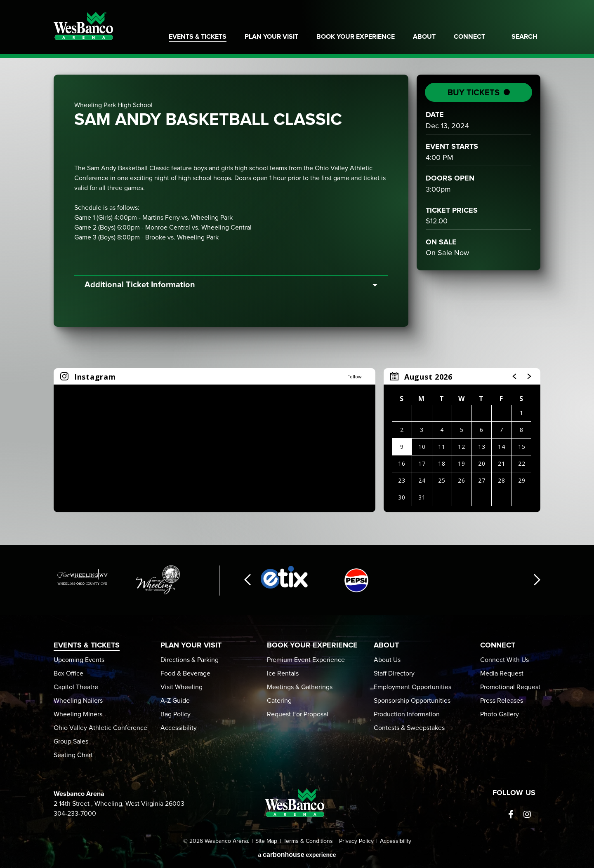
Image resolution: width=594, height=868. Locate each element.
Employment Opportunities (412, 687)
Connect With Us (504, 660)
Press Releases (502, 701)
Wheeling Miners (78, 714)
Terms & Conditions (308, 841)
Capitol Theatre (76, 687)
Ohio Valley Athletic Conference (100, 728)
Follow (355, 377)
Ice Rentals (283, 673)
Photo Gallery (500, 714)
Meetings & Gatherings (300, 687)
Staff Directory (394, 673)
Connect (469, 37)
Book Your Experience (356, 37)
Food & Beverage (185, 673)
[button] (515, 376)
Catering (279, 701)
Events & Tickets (198, 37)
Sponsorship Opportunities (412, 701)
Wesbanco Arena (83, 26)
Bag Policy (176, 714)
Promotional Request (510, 687)
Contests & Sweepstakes (409, 728)
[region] (462, 440)
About (424, 37)
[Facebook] (511, 814)
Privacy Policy (356, 841)
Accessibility (179, 728)
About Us (387, 660)
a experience (297, 855)
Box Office (68, 673)
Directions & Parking (190, 660)
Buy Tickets (474, 93)
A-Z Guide (175, 701)
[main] (297, 302)
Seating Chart (73, 755)
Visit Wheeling (181, 687)
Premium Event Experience (306, 660)
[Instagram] (527, 814)
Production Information (407, 714)
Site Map (266, 841)
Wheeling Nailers (78, 701)
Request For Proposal (298, 714)
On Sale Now (447, 253)
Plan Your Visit (271, 37)
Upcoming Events (79, 660)
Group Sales (71, 741)
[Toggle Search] (522, 42)
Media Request (502, 673)
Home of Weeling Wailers (513, 16)
